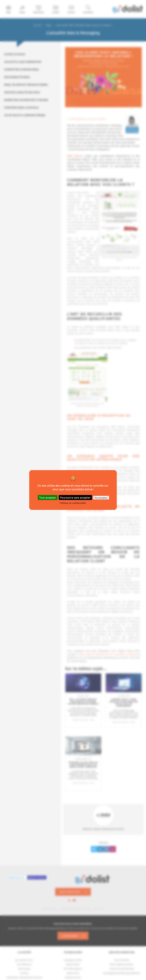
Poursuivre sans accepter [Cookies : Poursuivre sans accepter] (75, 497)
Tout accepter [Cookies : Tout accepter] (48, 497)
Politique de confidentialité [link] (73, 503)
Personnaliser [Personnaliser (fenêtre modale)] (101, 498)
